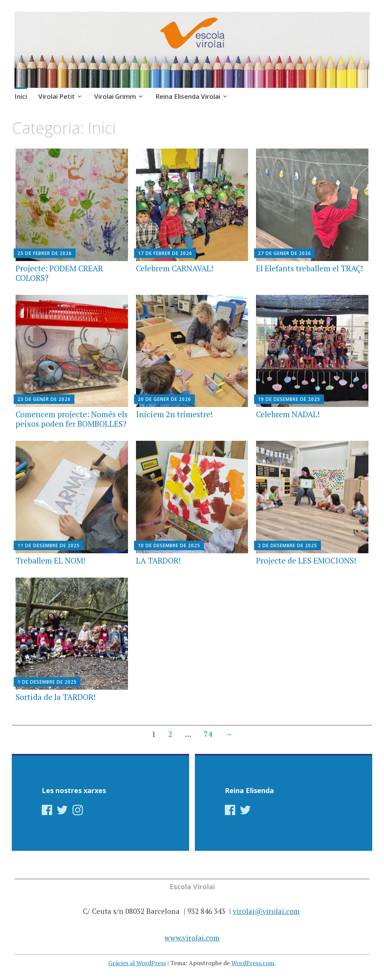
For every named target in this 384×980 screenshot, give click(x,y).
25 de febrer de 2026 (45, 253)
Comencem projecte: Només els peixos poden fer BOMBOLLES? (72, 419)
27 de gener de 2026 (284, 253)
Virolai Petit (57, 96)
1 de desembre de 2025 (47, 682)
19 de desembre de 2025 (289, 399)
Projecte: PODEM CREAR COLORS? (59, 273)
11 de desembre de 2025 (49, 545)
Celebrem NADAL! (288, 414)
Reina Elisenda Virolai (188, 96)
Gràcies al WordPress (137, 963)
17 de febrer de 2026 (165, 253)
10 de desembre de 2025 (169, 545)
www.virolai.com (192, 938)
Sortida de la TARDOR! (56, 697)
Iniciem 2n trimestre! (174, 414)
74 (208, 734)
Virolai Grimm (115, 96)
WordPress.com (253, 963)
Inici (21, 96)
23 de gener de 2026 (44, 399)
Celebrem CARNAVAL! (175, 268)
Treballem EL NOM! (51, 560)
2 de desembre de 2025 (288, 545)
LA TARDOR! (158, 560)
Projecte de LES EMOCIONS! (306, 560)
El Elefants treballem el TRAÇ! (310, 268)
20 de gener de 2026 (164, 399)
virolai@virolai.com (266, 911)
